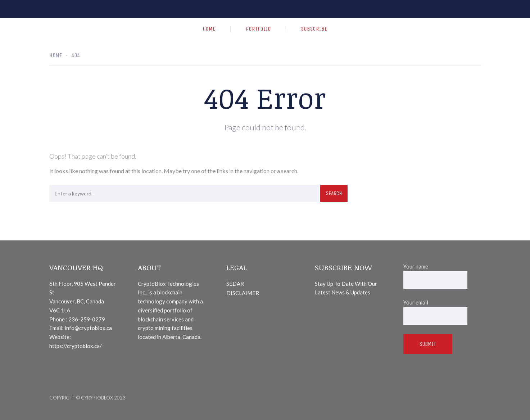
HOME (209, 29)
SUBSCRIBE (314, 29)
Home (56, 55)
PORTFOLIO (258, 29)
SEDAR (235, 284)
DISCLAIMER (243, 293)
